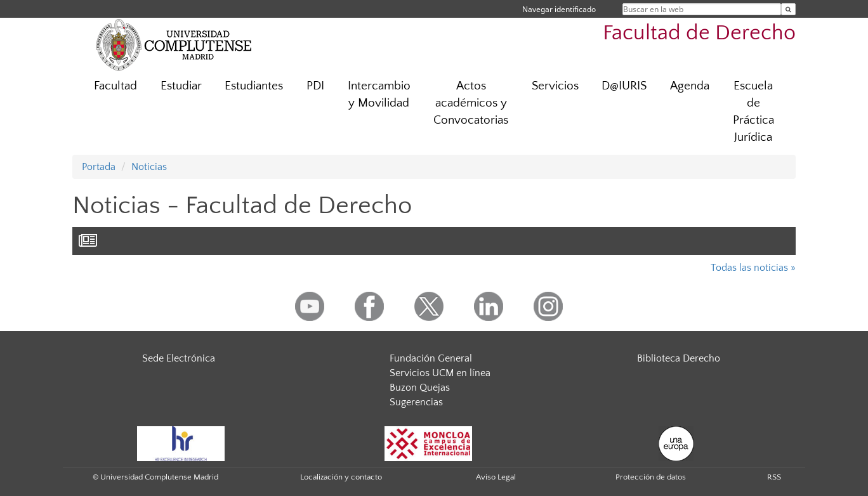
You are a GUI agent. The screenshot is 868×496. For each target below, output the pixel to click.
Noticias (149, 167)
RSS (774, 477)
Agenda (690, 86)
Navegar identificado (559, 9)
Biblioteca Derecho (679, 358)
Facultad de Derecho (699, 33)
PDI (315, 86)
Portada (99, 167)
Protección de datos (651, 477)
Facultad (115, 86)
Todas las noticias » (753, 268)
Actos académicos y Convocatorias (471, 103)
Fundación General (431, 358)
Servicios (555, 86)
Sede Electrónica (179, 358)
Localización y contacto (341, 477)
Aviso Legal (496, 477)
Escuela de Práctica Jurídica (753, 112)
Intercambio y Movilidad (379, 95)
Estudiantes (254, 86)
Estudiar (181, 86)
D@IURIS (624, 86)
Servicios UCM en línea (440, 373)
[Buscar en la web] (788, 9)
